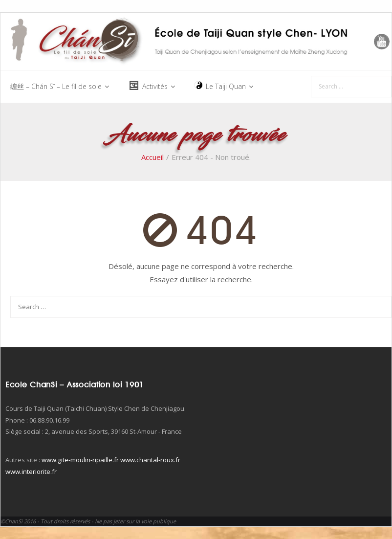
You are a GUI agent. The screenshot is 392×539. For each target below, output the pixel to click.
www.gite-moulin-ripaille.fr (80, 460)
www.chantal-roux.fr (150, 460)
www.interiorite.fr (31, 472)
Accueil (152, 157)
